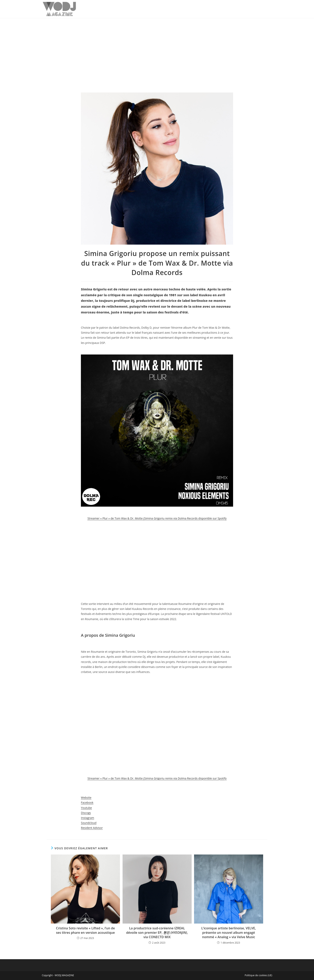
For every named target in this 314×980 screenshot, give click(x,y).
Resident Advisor (92, 828)
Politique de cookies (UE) (258, 975)
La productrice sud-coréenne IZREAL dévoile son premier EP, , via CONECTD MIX (157, 933)
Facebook (87, 803)
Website (86, 798)
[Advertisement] (157, 48)
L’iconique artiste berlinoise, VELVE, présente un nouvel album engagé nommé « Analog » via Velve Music (228, 933)
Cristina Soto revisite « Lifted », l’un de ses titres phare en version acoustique (86, 930)
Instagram (88, 818)
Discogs (86, 813)
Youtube (86, 808)
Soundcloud (89, 823)
